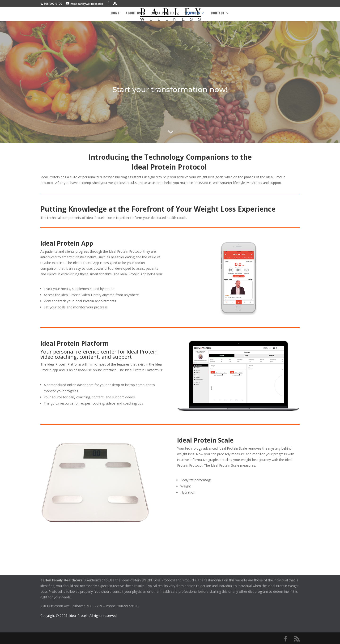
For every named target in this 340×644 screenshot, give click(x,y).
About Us (133, 13)
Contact (218, 13)
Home (115, 13)
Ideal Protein (163, 13)
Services (193, 13)
